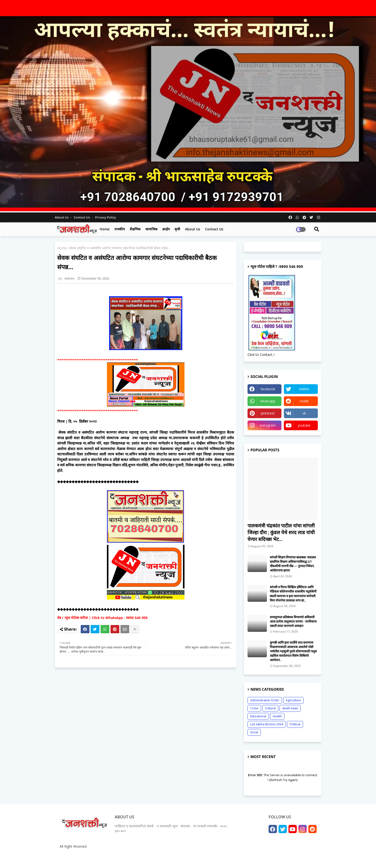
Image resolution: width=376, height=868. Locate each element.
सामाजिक (152, 229)
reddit (304, 401)
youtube (304, 425)
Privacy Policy (105, 217)
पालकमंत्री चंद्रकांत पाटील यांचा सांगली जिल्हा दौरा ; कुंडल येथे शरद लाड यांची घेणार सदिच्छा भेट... (281, 532)
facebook (268, 389)
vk (304, 413)
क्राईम (166, 229)
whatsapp (268, 401)
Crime (254, 708)
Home (105, 229)
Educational (258, 716)
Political (295, 724)
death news (290, 708)
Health (277, 716)
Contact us (82, 217)
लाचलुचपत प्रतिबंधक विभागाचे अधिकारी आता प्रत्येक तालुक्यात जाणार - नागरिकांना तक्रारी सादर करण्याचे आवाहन (293, 621)
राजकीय (120, 229)
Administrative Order (265, 700)
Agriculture (293, 700)
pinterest (268, 413)
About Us (62, 217)
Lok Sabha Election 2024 (267, 724)
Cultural (270, 708)
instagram (268, 425)
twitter (304, 389)
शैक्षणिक (135, 229)
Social (254, 732)
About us (193, 229)
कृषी (177, 229)
